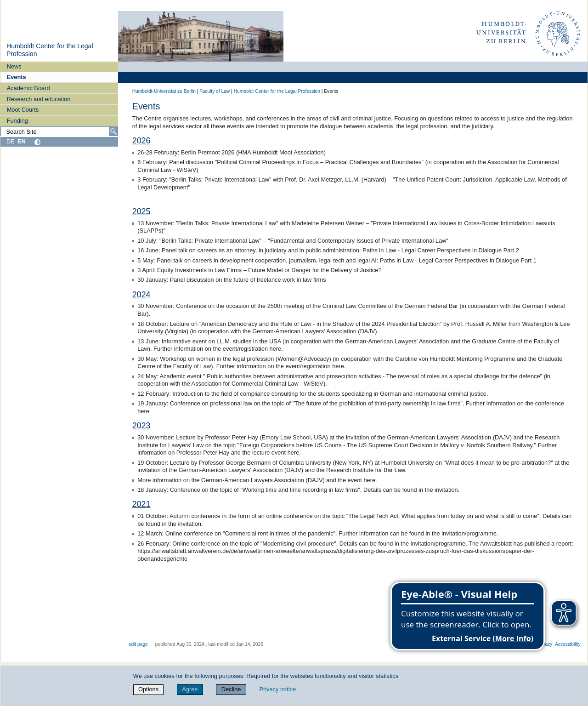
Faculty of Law (215, 91)
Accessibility (568, 644)
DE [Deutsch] (11, 141)
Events (17, 77)
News (14, 66)
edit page (138, 644)
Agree (190, 689)
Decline (231, 689)
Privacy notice (277, 689)
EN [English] (22, 141)
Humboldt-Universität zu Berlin (164, 91)
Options (148, 689)
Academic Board (28, 88)
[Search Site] (59, 131)
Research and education (39, 99)
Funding (17, 121)
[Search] (113, 131)
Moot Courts (23, 110)
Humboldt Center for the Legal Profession (277, 91)
